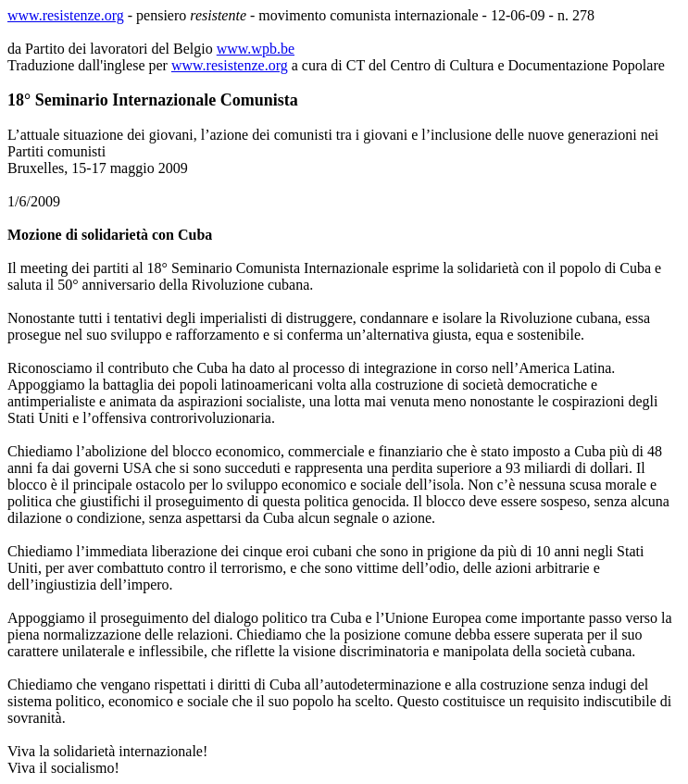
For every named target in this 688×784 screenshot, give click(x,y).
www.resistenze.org (66, 15)
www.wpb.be (256, 49)
